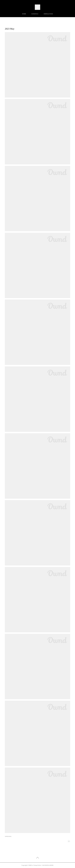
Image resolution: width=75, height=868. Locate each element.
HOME (24, 14)
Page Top (37, 858)
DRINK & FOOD (48, 14)
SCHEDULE (35, 14)
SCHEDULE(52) (8, 836)
